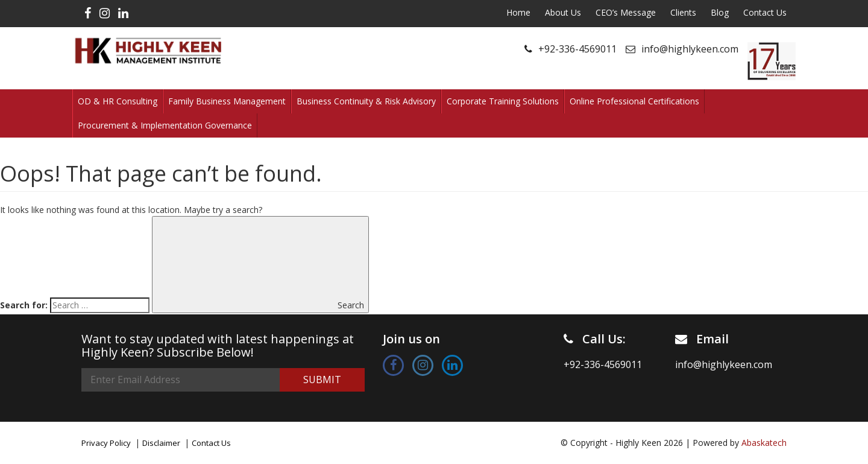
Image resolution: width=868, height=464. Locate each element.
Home (518, 12)
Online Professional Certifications (634, 101)
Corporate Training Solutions (503, 101)
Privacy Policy (106, 443)
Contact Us (765, 12)
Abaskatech (764, 443)
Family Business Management (227, 101)
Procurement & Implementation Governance (165, 125)
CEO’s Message (626, 12)
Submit (322, 380)
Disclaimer (161, 443)
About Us (563, 12)
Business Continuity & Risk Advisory (366, 101)
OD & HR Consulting (118, 101)
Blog (720, 12)
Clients (683, 12)
